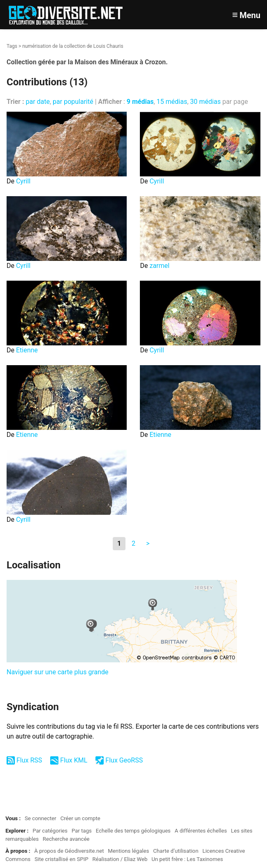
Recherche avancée (66, 839)
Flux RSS (29, 760)
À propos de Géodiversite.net (69, 851)
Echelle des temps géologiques (133, 831)
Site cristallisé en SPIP (62, 859)
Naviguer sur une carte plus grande (58, 672)
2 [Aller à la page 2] (133, 543)
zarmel (159, 266)
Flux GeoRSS (124, 760)
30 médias (205, 102)
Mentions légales (128, 851)
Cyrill (23, 181)
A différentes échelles (201, 831)
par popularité (73, 102)
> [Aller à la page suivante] (148, 543)
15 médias (172, 102)
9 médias (140, 102)
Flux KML (74, 760)
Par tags (82, 831)
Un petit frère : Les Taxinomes (187, 859)
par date (38, 102)
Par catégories (50, 831)
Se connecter (41, 818)
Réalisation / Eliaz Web (120, 859)
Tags (12, 46)
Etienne (27, 350)
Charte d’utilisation (176, 851)
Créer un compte (80, 818)
